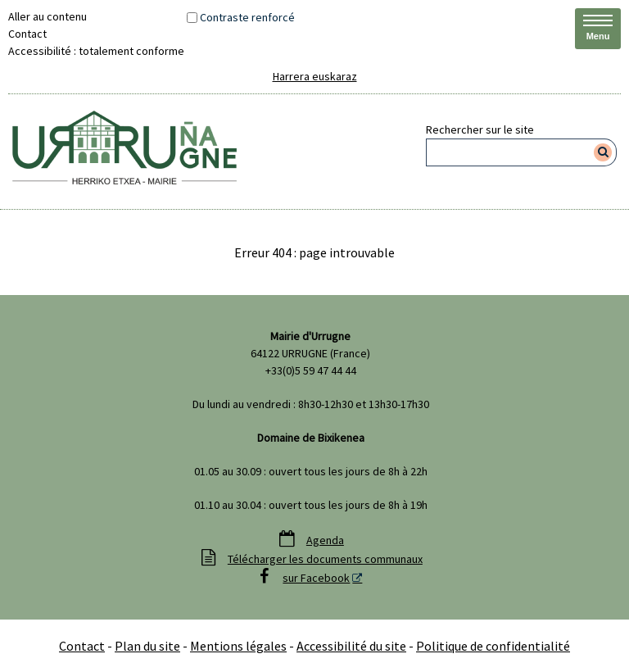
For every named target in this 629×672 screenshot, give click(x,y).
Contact (27, 34)
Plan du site (147, 646)
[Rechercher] (603, 152)
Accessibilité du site (351, 646)
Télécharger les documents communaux (325, 559)
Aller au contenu (48, 16)
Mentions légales (238, 646)
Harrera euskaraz (315, 76)
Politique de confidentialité (493, 646)
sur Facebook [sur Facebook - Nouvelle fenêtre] (316, 578)
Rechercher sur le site (480, 129)
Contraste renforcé (247, 17)
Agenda (325, 540)
